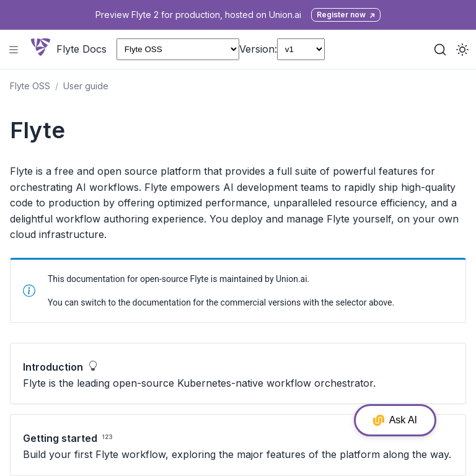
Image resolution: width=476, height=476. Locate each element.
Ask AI (395, 420)
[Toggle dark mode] (462, 50)
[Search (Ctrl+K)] (440, 50)
